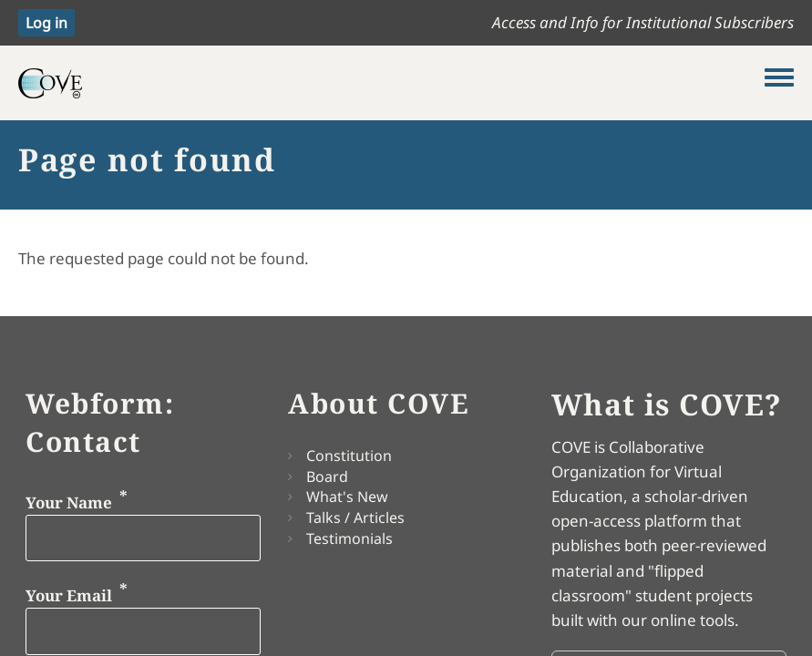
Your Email (69, 595)
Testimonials (349, 538)
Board (327, 477)
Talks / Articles (355, 518)
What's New (347, 497)
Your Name (69, 502)
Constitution (349, 456)
